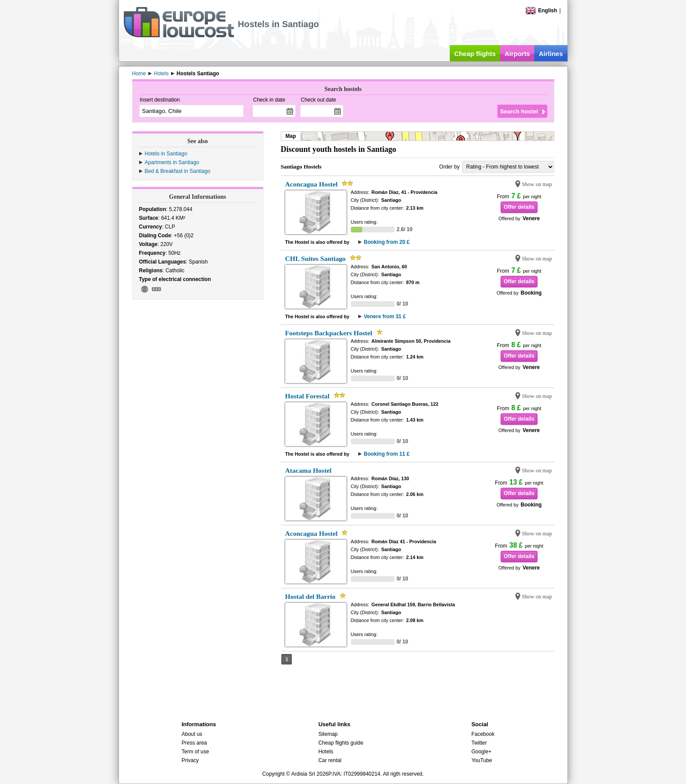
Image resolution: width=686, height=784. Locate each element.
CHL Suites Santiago (316, 258)
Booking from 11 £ (387, 454)
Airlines (551, 54)
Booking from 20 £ (387, 242)
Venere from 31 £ (385, 316)
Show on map (537, 184)
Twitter (479, 743)
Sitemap (328, 734)
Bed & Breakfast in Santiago (178, 171)
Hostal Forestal (308, 396)
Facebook (483, 734)
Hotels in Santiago (166, 154)
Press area (194, 743)
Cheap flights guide (341, 743)
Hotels (326, 752)
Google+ (481, 752)
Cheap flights (475, 54)
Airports (517, 54)
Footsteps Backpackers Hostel (329, 333)
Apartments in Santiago (172, 162)
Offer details (519, 207)
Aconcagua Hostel (311, 184)
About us (192, 734)
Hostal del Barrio (310, 596)
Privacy (190, 760)
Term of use (195, 752)
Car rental (330, 760)
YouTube (481, 760)
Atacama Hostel (308, 470)
